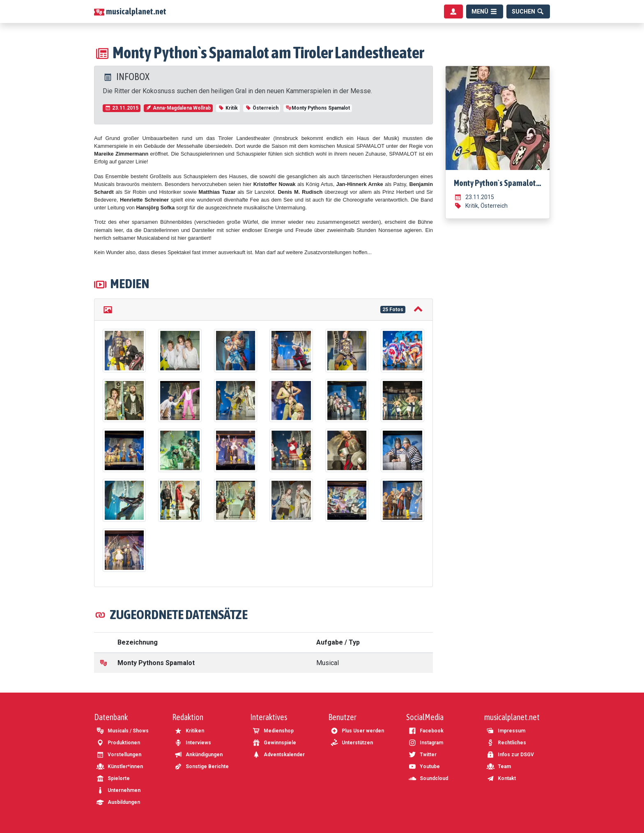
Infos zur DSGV (510, 755)
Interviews (193, 743)
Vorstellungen (119, 755)
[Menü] (485, 11)
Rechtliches (506, 743)
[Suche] (528, 11)
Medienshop (273, 731)
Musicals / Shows (122, 731)
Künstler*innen (120, 766)
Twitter (422, 755)
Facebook (426, 731)
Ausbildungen (118, 802)
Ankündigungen (198, 755)
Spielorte (113, 778)
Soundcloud (428, 778)
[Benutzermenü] (453, 11)
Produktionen (118, 743)
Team (499, 766)
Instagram (426, 743)
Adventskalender (278, 755)
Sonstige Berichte (201, 766)
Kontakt (501, 778)
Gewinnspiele (274, 743)
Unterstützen (352, 743)
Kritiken (189, 731)
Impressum (506, 731)
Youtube (424, 766)
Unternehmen (118, 790)
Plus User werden (357, 731)
